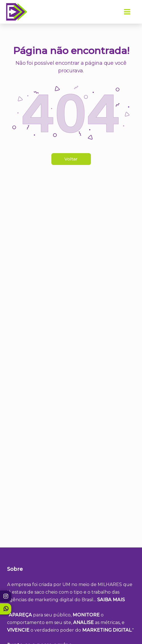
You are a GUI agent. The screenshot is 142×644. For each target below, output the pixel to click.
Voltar (71, 159)
